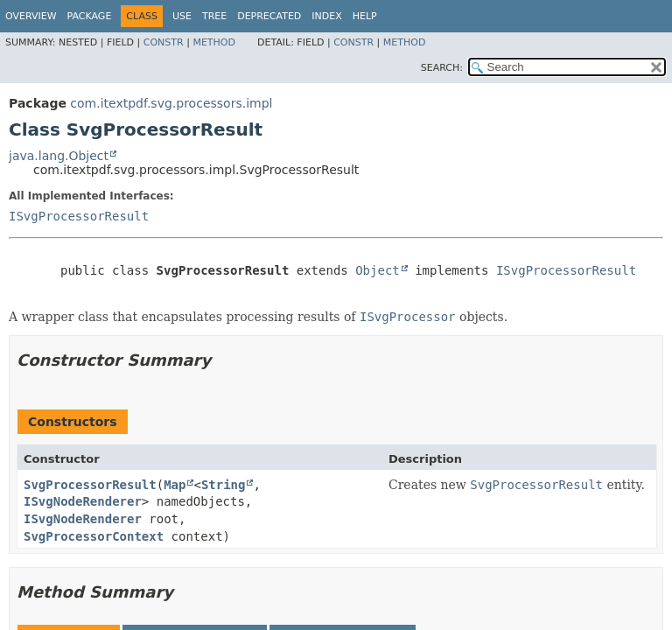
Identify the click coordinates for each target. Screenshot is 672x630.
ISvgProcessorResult (79, 216)
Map (175, 485)
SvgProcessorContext (94, 536)
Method (214, 42)
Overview (31, 16)
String (224, 485)
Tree (214, 16)
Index (326, 16)
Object (378, 270)
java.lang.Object (59, 156)
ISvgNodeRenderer (83, 501)
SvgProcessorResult (90, 485)
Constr (164, 42)
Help (365, 16)
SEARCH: (442, 68)
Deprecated (269, 16)
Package (90, 16)
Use (182, 16)
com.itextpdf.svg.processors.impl (171, 103)
